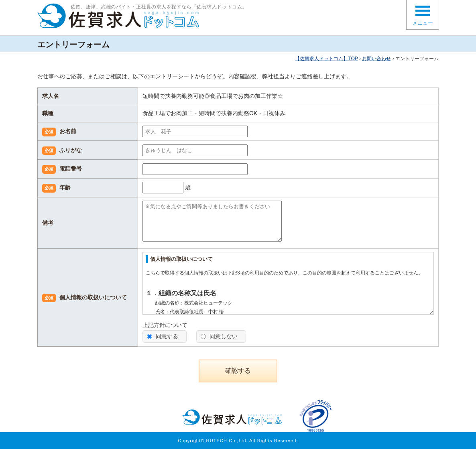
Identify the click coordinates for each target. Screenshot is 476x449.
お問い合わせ (376, 59)
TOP (326, 59)
